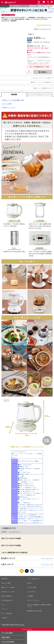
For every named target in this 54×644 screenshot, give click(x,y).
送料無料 (4, 532)
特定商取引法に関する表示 (35, 611)
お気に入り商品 (6, 583)
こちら (22, 625)
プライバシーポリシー (33, 600)
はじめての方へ (31, 592)
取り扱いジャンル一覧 (8, 592)
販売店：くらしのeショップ (43, 29)
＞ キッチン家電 (6, 104)
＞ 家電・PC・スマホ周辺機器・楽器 (13, 100)
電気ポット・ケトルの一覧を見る (41, 82)
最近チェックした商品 (8, 587)
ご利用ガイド (5, 618)
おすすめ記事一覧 (6, 600)
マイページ (5, 609)
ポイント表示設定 (6, 613)
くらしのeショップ (14, 532)
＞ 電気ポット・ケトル (8, 107)
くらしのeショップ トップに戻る (41, 78)
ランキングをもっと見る (47, 558)
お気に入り (29, 73)
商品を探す (5, 579)
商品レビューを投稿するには (42, 88)
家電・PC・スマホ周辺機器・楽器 (20, 6)
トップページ (4, 6)
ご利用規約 (30, 596)
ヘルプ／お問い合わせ (33, 579)
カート (3, 605)
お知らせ (30, 583)
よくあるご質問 (31, 587)
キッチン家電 (35, 6)
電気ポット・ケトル (46, 6)
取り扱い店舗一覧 (6, 596)
